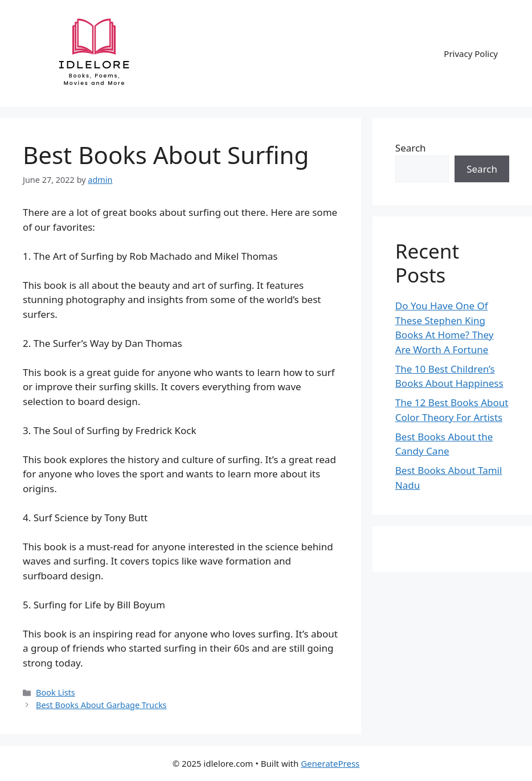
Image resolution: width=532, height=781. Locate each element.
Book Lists (56, 692)
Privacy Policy (471, 54)
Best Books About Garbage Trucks (101, 705)
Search (411, 148)
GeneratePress (330, 763)
